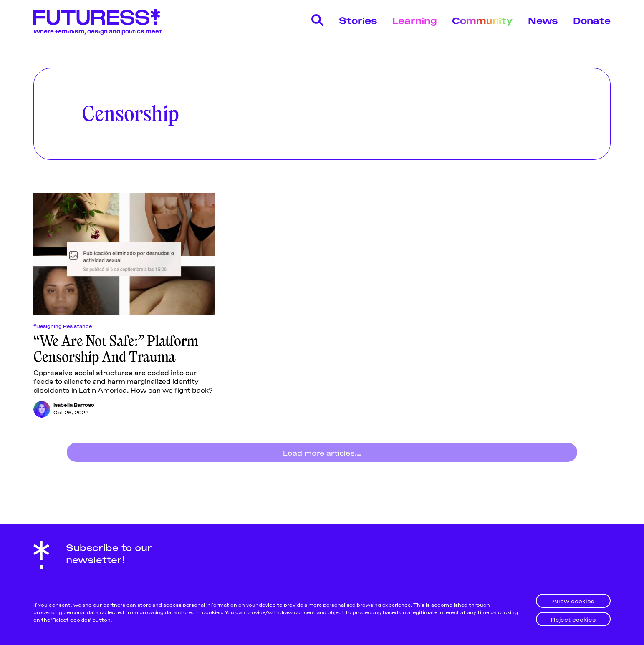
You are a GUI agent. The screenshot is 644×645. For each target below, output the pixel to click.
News (543, 20)
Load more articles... (322, 452)
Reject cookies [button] (573, 619)
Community (482, 20)
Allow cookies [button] (573, 601)
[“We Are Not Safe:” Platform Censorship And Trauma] (124, 254)
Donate (592, 20)
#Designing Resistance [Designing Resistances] (63, 326)
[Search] (318, 20)
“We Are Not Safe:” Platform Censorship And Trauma (116, 349)
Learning (415, 20)
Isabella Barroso (74, 404)
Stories (358, 20)
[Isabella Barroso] (42, 409)
